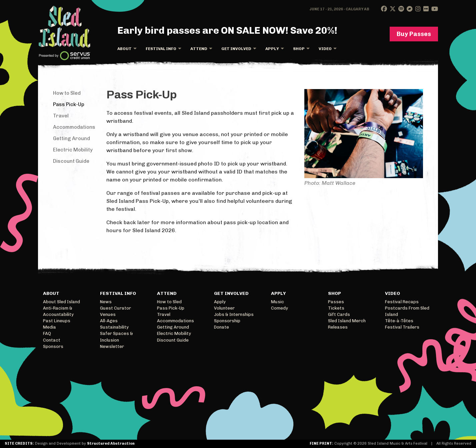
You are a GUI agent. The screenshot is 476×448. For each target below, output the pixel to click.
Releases (338, 327)
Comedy (279, 308)
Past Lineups (57, 321)
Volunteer (224, 308)
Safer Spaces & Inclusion (116, 337)
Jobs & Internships (234, 314)
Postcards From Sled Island (407, 311)
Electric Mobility (73, 150)
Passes (336, 302)
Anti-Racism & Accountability (58, 311)
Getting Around (71, 138)
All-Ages (109, 321)
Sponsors (53, 346)
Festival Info (161, 49)
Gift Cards (339, 314)
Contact (52, 340)
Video (325, 49)
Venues (108, 314)
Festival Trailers (402, 327)
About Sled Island (61, 302)
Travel (61, 116)
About (124, 49)
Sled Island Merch (347, 321)
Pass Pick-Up (69, 104)
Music (277, 302)
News (106, 302)
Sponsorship (227, 321)
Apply (272, 49)
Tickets (336, 308)
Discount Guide (71, 161)
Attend (199, 49)
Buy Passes (414, 34)
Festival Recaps (402, 302)
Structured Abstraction (111, 443)
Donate (221, 327)
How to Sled (67, 93)
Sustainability (114, 327)
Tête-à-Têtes (399, 321)
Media (49, 327)
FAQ (47, 333)
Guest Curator (115, 308)
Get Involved (236, 49)
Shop (299, 49)
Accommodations (74, 127)
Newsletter (112, 346)
